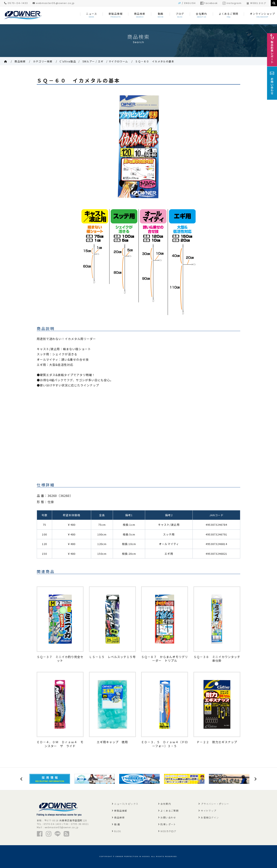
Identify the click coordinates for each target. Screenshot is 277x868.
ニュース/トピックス (126, 804)
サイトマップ (208, 811)
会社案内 (166, 804)
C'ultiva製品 (68, 61)
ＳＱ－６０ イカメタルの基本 (155, 61)
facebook (209, 3)
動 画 (117, 824)
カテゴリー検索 (43, 61)
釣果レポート (168, 824)
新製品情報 (121, 811)
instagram (232, 3)
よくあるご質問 (170, 811)
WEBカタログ (256, 3)
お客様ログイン (210, 817)
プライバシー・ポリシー (215, 804)
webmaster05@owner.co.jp (54, 3)
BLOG (118, 831)
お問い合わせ (168, 817)
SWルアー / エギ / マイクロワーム (105, 61)
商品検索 (20, 61)
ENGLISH (190, 3)
